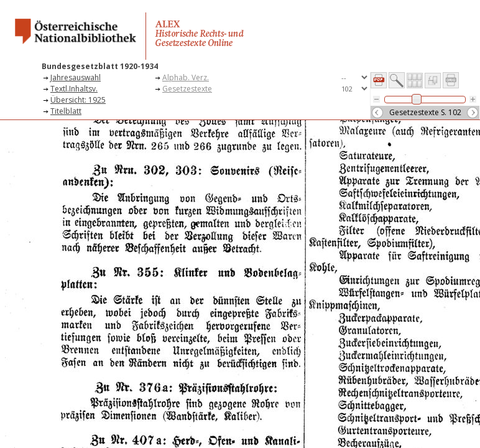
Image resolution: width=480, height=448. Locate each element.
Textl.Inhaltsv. (74, 89)
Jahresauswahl (76, 77)
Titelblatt (66, 111)
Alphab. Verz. (186, 77)
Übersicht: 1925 (78, 100)
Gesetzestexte (187, 89)
